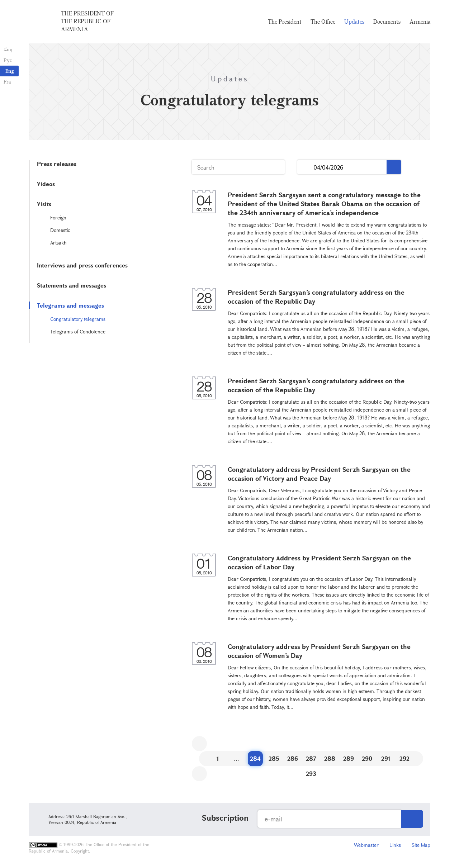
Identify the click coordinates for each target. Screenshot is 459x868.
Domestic (60, 230)
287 (311, 758)
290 (367, 758)
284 (255, 758)
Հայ (8, 49)
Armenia (420, 22)
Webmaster (366, 845)
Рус (8, 60)
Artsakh (58, 243)
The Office (323, 22)
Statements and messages (72, 285)
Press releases (57, 164)
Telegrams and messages (70, 305)
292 (404, 758)
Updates (354, 22)
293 (311, 774)
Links (395, 845)
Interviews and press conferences (82, 265)
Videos (46, 184)
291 (386, 758)
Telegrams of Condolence (78, 331)
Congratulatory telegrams (78, 319)
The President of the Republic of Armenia (87, 21)
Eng (10, 71)
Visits (44, 204)
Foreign (58, 217)
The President (285, 22)
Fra (7, 82)
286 (293, 758)
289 (349, 758)
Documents (387, 22)
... (305, 167)
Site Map (421, 845)
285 (274, 758)
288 (330, 758)
